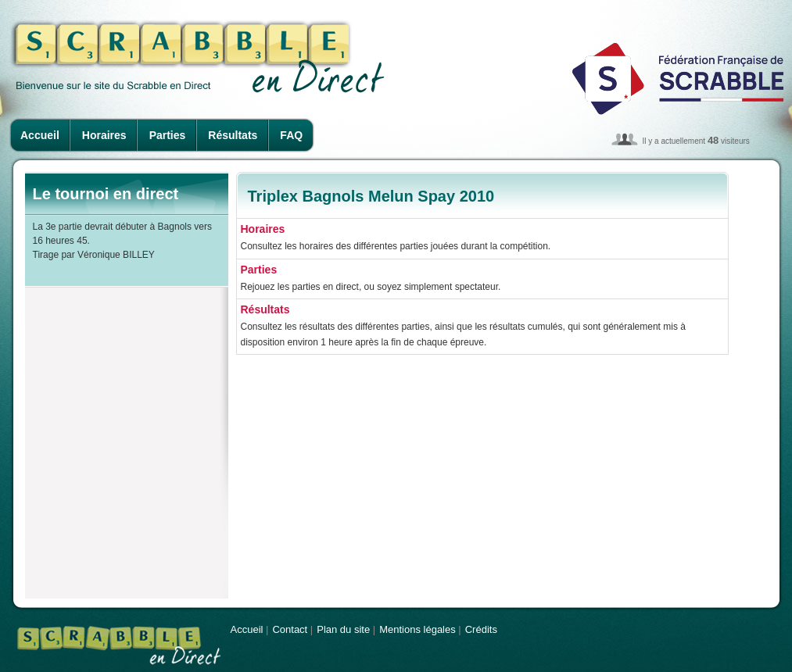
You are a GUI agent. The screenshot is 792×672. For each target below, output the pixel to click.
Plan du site (343, 629)
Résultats (233, 135)
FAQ (291, 135)
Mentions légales (418, 629)
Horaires (104, 135)
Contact (290, 629)
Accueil (40, 135)
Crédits (481, 629)
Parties (168, 135)
